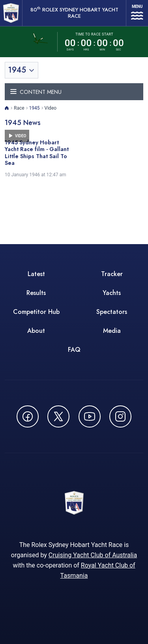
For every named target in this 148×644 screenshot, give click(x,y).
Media (112, 331)
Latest (36, 274)
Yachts (112, 293)
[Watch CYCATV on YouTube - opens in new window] (90, 416)
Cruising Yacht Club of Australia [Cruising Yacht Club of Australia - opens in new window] (93, 555)
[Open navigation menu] (137, 13)
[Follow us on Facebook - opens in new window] (28, 416)
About (36, 331)
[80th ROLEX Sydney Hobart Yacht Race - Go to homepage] (11, 13)
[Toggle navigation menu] (74, 92)
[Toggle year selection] (22, 70)
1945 (35, 108)
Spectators (112, 312)
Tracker (112, 274)
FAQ (74, 350)
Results (36, 293)
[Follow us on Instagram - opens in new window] (120, 416)
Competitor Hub (36, 312)
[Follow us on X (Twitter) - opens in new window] (58, 416)
